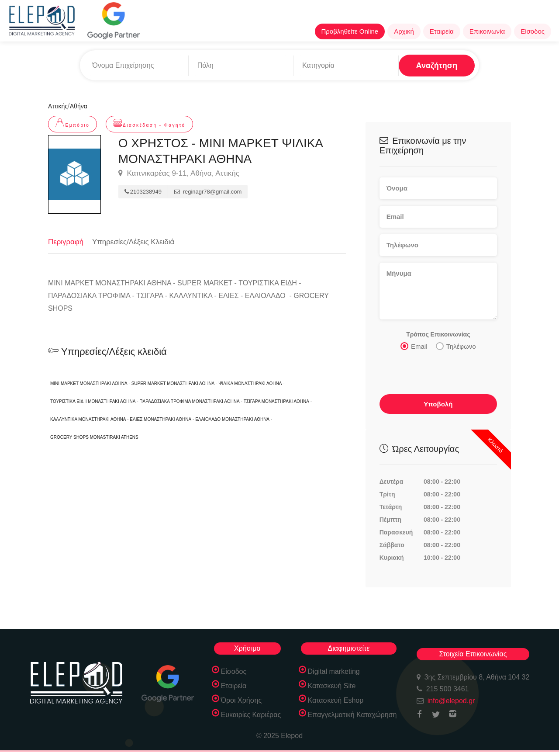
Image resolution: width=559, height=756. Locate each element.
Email (414, 346)
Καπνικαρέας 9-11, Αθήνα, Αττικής (179, 173)
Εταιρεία (442, 31)
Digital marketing (334, 671)
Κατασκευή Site (332, 685)
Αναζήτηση (431, 65)
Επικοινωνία (487, 31)
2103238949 (143, 191)
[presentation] (439, 373)
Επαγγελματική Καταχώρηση (352, 714)
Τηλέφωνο (456, 346)
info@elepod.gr (451, 700)
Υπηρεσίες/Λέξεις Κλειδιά (134, 241)
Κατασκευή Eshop (336, 700)
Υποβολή (438, 404)
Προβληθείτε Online (350, 31)
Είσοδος (533, 31)
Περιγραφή (66, 241)
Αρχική (404, 31)
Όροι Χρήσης (242, 700)
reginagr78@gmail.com (208, 191)
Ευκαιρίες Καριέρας (251, 714)
